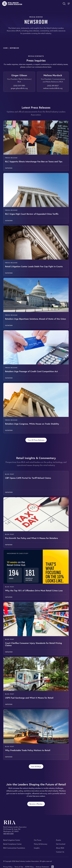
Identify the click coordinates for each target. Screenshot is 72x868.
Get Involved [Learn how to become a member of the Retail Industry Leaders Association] (61, 844)
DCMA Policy (30, 867)
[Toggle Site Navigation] (69, 4)
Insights (37, 848)
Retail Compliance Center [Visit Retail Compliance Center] (12, 844)
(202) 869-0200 (8, 833)
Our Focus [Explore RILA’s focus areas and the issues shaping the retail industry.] (38, 840)
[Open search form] (64, 4)
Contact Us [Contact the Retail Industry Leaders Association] (60, 852)
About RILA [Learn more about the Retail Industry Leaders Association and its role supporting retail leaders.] (60, 848)
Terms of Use (19, 867)
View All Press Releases (36, 440)
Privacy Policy (8, 867)
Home (6, 48)
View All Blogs (36, 766)
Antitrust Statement (42, 867)
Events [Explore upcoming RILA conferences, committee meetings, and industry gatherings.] (58, 840)
